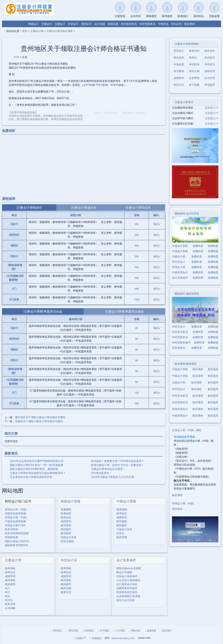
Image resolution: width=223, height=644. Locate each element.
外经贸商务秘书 (181, 342)
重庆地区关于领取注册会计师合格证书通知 (40, 417)
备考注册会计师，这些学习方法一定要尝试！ (117, 465)
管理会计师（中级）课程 (187, 430)
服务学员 (66, 592)
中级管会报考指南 (15, 521)
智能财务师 (11, 537)
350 (137, 224)
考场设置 (179, 64)
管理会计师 (179, 267)
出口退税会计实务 (127, 584)
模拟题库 (66, 529)
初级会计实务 (69, 537)
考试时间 (194, 64)
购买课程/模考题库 (186, 364)
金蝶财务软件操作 (127, 588)
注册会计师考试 (184, 102)
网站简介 (57, 630)
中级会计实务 (124, 529)
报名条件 (210, 51)
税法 (7, 596)
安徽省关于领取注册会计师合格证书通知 (39, 421)
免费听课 (198, 246)
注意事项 (194, 78)
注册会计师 (37, 31)
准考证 (193, 58)
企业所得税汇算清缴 (128, 596)
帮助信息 (135, 630)
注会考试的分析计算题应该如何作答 (31, 477)
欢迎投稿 (88, 630)
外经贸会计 (179, 262)
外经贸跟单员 (147, 24)
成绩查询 (66, 521)
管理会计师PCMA (15, 525)
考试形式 (210, 58)
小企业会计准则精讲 (128, 580)
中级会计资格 (126, 501)
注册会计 (60, 24)
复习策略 (194, 85)
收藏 (25, 57)
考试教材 (179, 71)
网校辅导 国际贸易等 (187, 294)
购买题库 (213, 369)
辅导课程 (66, 525)
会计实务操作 (126, 560)
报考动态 (66, 517)
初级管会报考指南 (15, 513)
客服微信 (96, 638)
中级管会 (163, 24)
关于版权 (104, 630)
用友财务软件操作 (127, 592)
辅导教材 (66, 533)
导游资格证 (179, 348)
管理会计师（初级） (17, 509)
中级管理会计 (180, 272)
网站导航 (73, 630)
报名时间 (194, 51)
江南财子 (80, 638)
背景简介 (179, 51)
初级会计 (33, 24)
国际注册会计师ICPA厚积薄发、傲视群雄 (34, 469)
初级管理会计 (180, 409)
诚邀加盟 (150, 630)
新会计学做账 (124, 572)
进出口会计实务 (126, 600)
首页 (25, 31)
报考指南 (66, 513)
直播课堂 (66, 509)
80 (137, 328)
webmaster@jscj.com (123, 638)
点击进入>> (212, 108)
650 (137, 289)
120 (137, 393)
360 (137, 403)
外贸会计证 (69, 560)
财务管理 (122, 537)
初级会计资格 (71, 501)
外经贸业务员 (129, 24)
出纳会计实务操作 (127, 576)
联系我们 (166, 630)
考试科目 (210, 64)
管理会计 (86, 24)
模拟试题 (66, 588)
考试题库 (210, 85)
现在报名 (177, 509)
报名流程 (179, 58)
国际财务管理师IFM (16, 545)
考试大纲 (194, 71)
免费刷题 (213, 246)
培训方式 (179, 85)
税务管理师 (11, 529)
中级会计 (47, 24)
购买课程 (198, 369)
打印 (17, 57)
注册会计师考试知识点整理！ (108, 469)
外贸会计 (73, 24)
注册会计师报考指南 (187, 44)
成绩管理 (210, 71)
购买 (157, 224)
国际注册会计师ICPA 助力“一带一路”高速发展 (36, 465)
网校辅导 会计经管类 (187, 214)
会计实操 (100, 24)
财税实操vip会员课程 (129, 568)
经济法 (120, 533)
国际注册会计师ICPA (17, 541)
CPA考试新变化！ (101, 473)
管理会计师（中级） (17, 517)
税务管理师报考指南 (17, 533)
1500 (137, 299)
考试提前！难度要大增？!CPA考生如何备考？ (118, 461)
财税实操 (113, 24)
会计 (7, 588)
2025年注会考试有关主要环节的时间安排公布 (37, 461)
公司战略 (10, 608)
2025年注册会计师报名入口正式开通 (113, 477)
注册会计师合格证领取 (60, 31)
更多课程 (190, 24)
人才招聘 (119, 630)
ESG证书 (176, 24)
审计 (7, 592)
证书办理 (210, 78)
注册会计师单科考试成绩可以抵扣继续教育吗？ (38, 473)
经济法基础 (67, 541)
